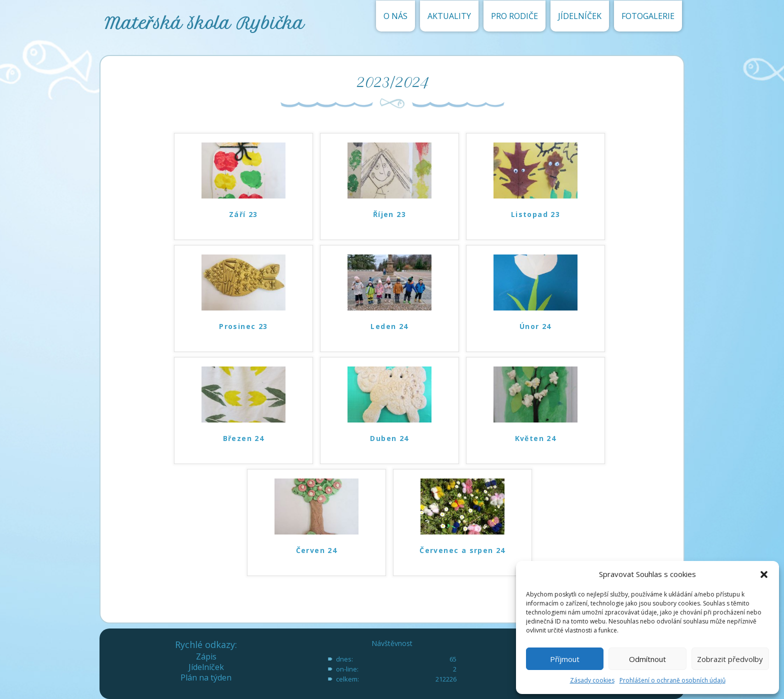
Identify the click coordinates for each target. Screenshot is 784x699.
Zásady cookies (592, 680)
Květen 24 (536, 438)
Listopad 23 (535, 214)
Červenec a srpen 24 (462, 550)
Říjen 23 (389, 214)
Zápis (206, 656)
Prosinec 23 (243, 326)
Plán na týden (206, 677)
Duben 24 (389, 438)
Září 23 (243, 214)
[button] (764, 574)
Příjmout (565, 659)
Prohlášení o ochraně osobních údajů (672, 680)
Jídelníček (206, 667)
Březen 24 (244, 438)
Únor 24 (535, 326)
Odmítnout (647, 659)
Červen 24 (317, 550)
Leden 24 (389, 326)
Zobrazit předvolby (730, 659)
